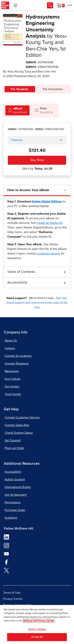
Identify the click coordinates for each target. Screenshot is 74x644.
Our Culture (12, 379)
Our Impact (12, 386)
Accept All (37, 637)
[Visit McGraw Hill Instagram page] (6, 545)
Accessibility (17, 283)
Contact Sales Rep (17, 425)
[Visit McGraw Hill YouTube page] (6, 554)
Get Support (13, 440)
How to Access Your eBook (28, 190)
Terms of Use (12, 593)
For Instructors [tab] (53, 89)
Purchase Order (15, 510)
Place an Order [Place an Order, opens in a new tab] (14, 448)
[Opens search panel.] (50, 5)
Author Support (15, 479)
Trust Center (13, 394)
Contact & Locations (18, 356)
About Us (11, 341)
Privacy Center (13, 599)
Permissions (13, 502)
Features (17, 140)
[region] (37, 624)
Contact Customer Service (22, 417)
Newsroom (12, 371)
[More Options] (70, 5)
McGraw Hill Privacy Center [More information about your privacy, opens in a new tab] (39, 621)
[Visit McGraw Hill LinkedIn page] (6, 537)
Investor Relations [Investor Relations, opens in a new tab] (17, 364)
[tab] (17, 110)
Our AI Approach (16, 495)
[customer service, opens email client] (49, 254)
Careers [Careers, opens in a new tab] (10, 348)
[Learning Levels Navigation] (15, 5)
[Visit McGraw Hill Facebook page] (6, 562)
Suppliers (11, 518)
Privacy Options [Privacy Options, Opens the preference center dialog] (37, 629)
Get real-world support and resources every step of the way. (37, 303)
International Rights (18, 487)
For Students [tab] (20, 89)
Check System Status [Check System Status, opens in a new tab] (19, 433)
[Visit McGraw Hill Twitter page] (6, 570)
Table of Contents (21, 272)
